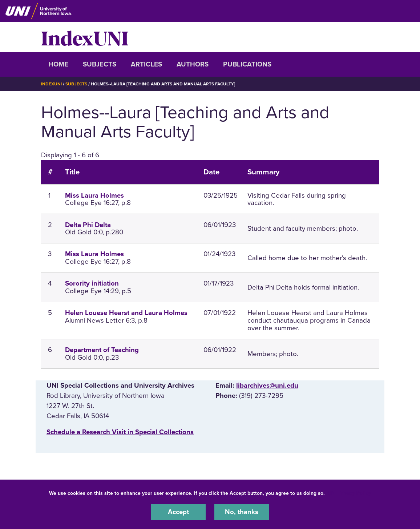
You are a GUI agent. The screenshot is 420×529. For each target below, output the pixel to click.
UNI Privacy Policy (349, 493)
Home (58, 64)
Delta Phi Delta (88, 225)
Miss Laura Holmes (94, 195)
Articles (146, 64)
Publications (247, 64)
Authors (193, 64)
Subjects (100, 64)
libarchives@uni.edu (267, 385)
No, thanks (242, 512)
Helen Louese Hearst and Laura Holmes (126, 313)
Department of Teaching (102, 350)
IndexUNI (85, 37)
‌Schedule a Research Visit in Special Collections (120, 432)
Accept (178, 512)
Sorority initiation (92, 283)
